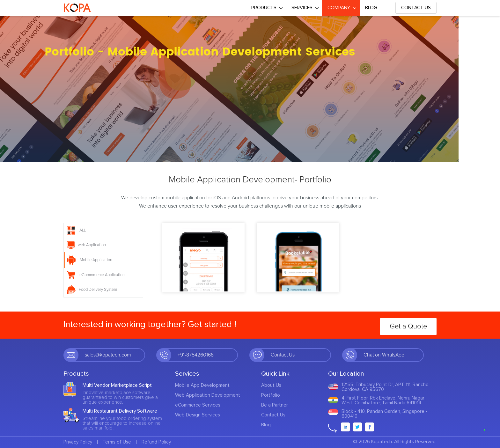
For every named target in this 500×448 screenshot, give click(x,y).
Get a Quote (408, 327)
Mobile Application (90, 260)
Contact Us (416, 8)
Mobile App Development (202, 385)
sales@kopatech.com (108, 355)
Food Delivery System (92, 290)
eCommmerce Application (96, 275)
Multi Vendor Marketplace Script (117, 385)
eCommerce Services (198, 405)
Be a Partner (275, 405)
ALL (76, 231)
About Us (271, 385)
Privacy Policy (78, 442)
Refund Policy (156, 442)
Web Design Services (198, 415)
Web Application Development (208, 395)
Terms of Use (117, 442)
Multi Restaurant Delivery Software (120, 411)
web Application (86, 245)
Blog (371, 8)
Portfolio (271, 395)
